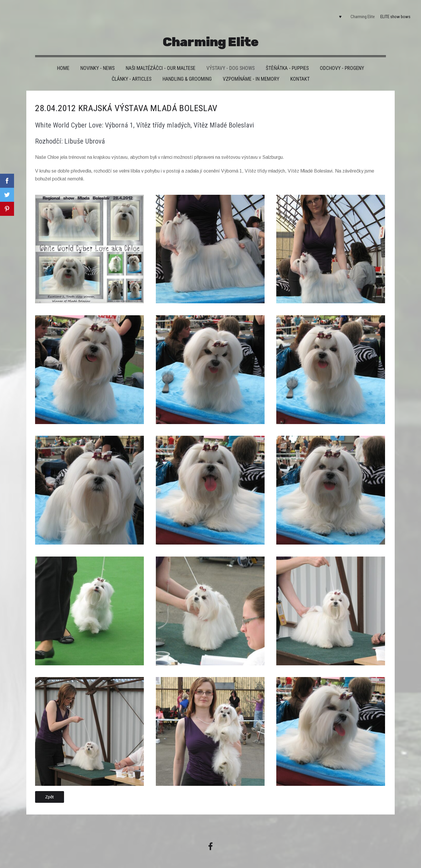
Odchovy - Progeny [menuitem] (342, 61)
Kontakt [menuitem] (300, 72)
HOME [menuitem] (63, 61)
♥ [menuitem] (337, 13)
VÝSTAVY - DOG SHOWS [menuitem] (231, 61)
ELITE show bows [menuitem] (392, 13)
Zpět (49, 790)
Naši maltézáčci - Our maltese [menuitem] (161, 61)
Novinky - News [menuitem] (98, 61)
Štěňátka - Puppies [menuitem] (287, 61)
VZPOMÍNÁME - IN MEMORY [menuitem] (251, 72)
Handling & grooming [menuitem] (187, 72)
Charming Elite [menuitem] (359, 13)
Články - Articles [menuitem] (132, 72)
